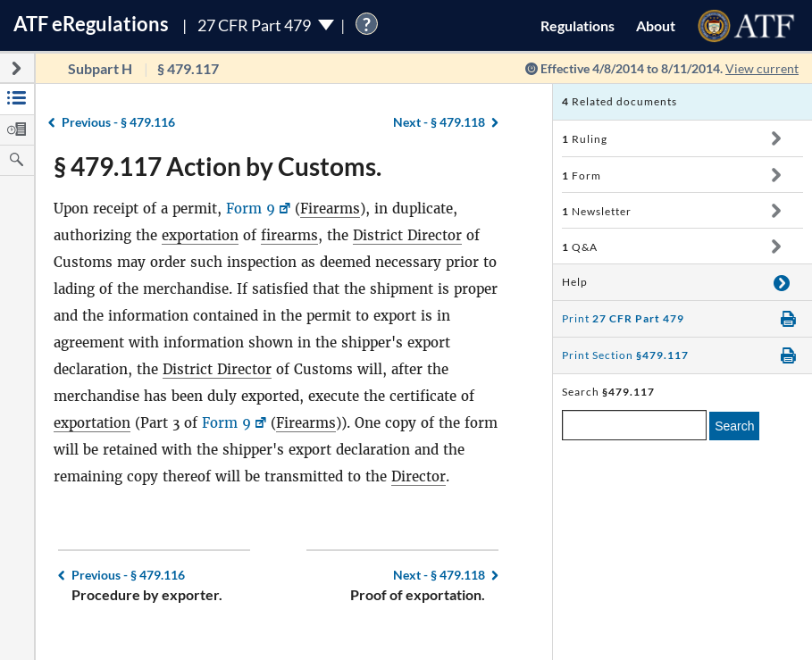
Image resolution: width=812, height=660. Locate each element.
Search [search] (734, 426)
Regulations (578, 25)
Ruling (585, 139)
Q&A (580, 247)
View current (762, 68)
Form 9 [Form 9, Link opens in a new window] (251, 209)
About (656, 25)
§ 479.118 (439, 122)
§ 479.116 (118, 122)
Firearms (330, 209)
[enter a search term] (634, 425)
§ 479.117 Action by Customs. (218, 166)
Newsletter (597, 211)
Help (575, 282)
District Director (407, 235)
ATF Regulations (91, 24)
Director (419, 476)
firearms (289, 235)
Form (582, 175)
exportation (200, 235)
